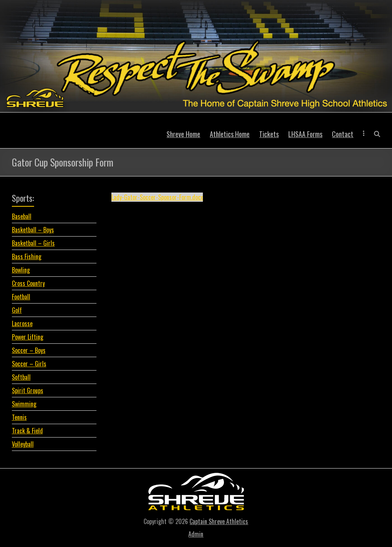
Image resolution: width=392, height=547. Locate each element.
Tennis (19, 417)
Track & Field (27, 431)
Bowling (21, 270)
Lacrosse (22, 323)
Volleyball (23, 444)
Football (21, 297)
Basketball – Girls (33, 243)
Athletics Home (230, 134)
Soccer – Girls (29, 364)
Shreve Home (183, 134)
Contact (343, 134)
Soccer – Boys (29, 350)
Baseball (22, 216)
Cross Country (28, 283)
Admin (196, 534)
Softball (21, 377)
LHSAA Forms (305, 134)
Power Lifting (28, 337)
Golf (17, 310)
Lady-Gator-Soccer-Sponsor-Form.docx (157, 197)
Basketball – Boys (33, 230)
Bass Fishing (27, 256)
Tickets (269, 134)
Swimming (24, 404)
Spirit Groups (28, 390)
